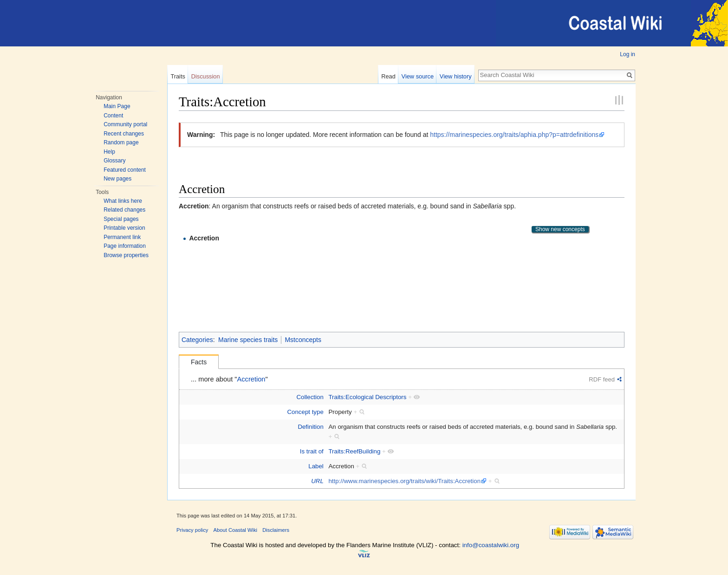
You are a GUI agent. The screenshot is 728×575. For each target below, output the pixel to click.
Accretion (204, 238)
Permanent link (122, 237)
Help (109, 152)
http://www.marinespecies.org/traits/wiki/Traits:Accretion (404, 481)
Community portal (125, 124)
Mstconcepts (303, 340)
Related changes (124, 210)
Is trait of (312, 451)
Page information (125, 246)
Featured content (125, 170)
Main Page (117, 106)
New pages (117, 179)
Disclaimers (276, 530)
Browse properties (126, 255)
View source (418, 76)
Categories (197, 340)
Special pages (121, 219)
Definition (310, 427)
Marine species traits (248, 340)
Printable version (124, 228)
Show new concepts (560, 229)
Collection (310, 397)
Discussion (206, 76)
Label (316, 466)
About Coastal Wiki (236, 530)
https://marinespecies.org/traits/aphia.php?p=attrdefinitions (514, 135)
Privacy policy (192, 530)
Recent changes (124, 134)
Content (113, 116)
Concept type (305, 412)
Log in (627, 54)
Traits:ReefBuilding (354, 451)
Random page (121, 142)
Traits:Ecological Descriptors (367, 397)
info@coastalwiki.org (491, 545)
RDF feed (602, 379)
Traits (178, 76)
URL (317, 481)
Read (388, 76)
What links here (123, 201)
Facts (199, 362)
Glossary (114, 161)
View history (456, 76)
